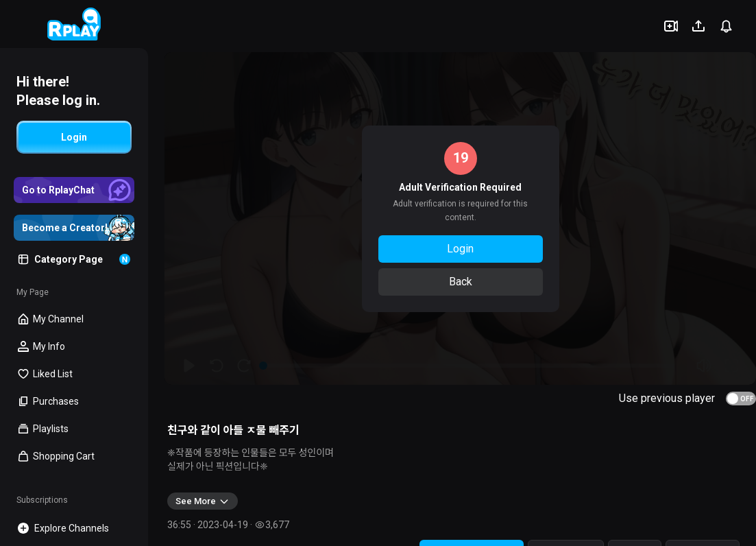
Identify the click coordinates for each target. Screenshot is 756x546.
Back (461, 282)
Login (460, 249)
